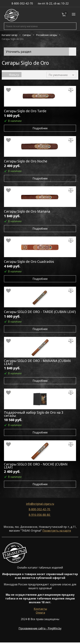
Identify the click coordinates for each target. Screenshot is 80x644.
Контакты (40, 609)
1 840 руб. (12, 216)
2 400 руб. (12, 166)
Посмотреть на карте (57, 531)
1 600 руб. (12, 116)
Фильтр (12, 75)
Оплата (40, 613)
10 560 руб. (13, 420)
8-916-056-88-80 (40, 515)
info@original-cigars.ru (40, 504)
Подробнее (40, 128)
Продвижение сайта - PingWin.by (40, 628)
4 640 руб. (12, 266)
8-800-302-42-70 (40, 509)
